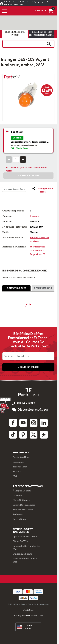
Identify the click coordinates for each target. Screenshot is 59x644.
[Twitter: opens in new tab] (34, 435)
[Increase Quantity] (23, 159)
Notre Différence (21, 500)
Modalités (28, 610)
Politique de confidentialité (28, 615)
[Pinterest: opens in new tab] (23, 435)
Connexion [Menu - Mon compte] (41, 11)
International (20, 519)
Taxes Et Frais (20, 467)
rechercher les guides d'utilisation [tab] (42, 34)
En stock (17, 138)
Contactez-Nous (21, 457)
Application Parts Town (25, 536)
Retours (17, 471)
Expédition (18, 462)
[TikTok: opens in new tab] (13, 435)
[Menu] (4, 11)
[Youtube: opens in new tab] (23, 423)
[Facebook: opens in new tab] (13, 423)
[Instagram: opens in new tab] (34, 423)
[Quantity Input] (16, 159)
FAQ (15, 476)
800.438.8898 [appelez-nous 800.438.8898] (27, 403)
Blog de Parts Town (23, 510)
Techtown (18, 514)
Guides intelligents (22, 554)
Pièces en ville (20, 541)
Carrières (17, 495)
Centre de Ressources (24, 505)
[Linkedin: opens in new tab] (44, 423)
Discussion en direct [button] (30, 410)
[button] (43, 190)
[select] (28, 627)
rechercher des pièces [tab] (15, 34)
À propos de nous (22, 491)
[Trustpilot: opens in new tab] (44, 435)
